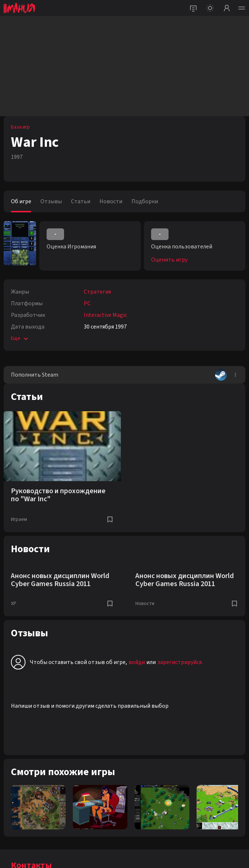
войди (137, 662)
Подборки (145, 201)
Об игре (21, 201)
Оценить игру (169, 260)
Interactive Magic (105, 315)
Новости (111, 201)
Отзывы (51, 201)
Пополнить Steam (119, 375)
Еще (20, 338)
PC (87, 303)
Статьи (81, 201)
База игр (20, 127)
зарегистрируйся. (180, 662)
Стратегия (97, 292)
